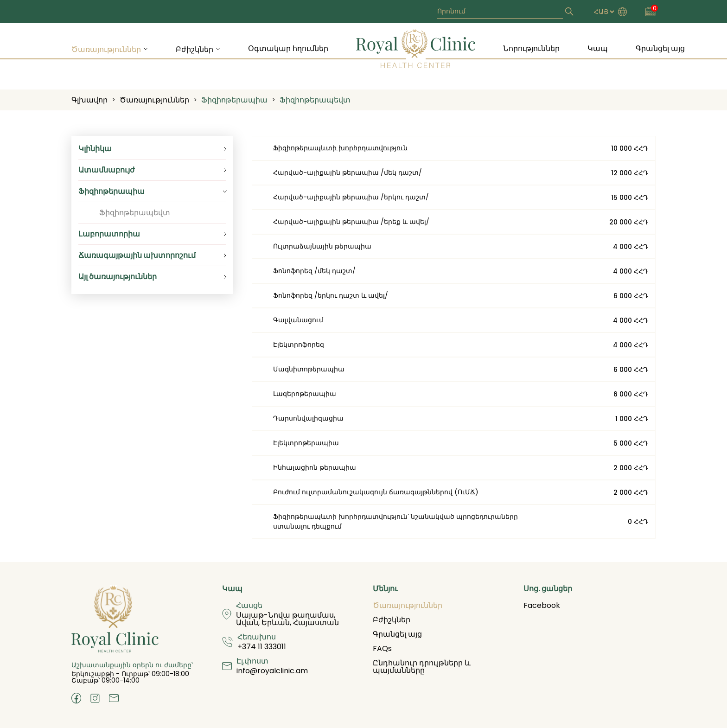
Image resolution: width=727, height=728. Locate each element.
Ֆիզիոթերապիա (234, 100)
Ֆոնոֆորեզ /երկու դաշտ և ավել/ (331, 295)
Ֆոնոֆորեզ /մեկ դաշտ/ (314, 271)
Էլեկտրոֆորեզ (299, 345)
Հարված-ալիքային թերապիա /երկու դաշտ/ (351, 197)
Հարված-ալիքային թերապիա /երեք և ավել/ (351, 222)
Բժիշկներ (195, 49)
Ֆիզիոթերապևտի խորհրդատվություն (340, 148)
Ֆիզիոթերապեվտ (315, 100)
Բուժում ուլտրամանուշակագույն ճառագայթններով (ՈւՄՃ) (376, 492)
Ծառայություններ (106, 49)
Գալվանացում (298, 320)
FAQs (382, 648)
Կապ (598, 48)
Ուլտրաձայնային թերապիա (322, 246)
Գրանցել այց (660, 48)
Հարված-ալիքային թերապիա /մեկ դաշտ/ (348, 172)
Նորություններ (531, 48)
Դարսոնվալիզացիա (308, 418)
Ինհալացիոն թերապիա (315, 467)
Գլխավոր (89, 100)
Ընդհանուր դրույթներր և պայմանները (422, 667)
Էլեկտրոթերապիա (306, 443)
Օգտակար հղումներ (288, 48)
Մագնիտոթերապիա (309, 369)
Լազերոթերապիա (305, 394)
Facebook (542, 605)
